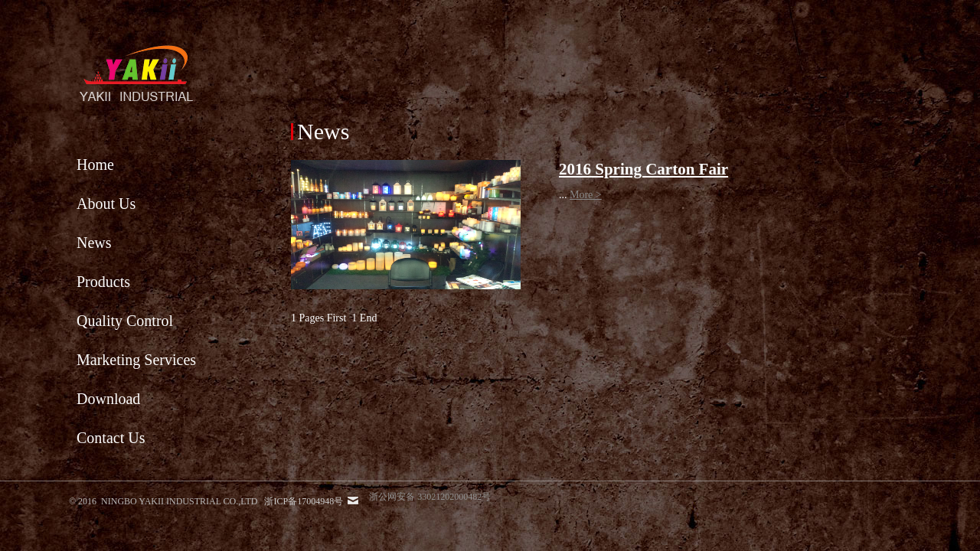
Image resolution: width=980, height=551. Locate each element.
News (94, 243)
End (369, 318)
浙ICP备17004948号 (304, 501)
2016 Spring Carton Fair (644, 169)
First (337, 318)
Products (103, 282)
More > (586, 195)
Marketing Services (136, 360)
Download (108, 399)
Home (95, 165)
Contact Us (111, 438)
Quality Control (125, 321)
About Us (106, 204)
